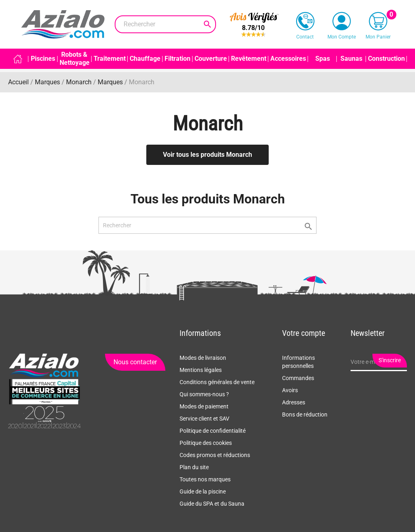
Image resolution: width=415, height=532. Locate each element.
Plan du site (194, 467)
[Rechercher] (165, 24)
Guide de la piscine (203, 491)
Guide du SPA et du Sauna (212, 504)
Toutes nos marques (205, 479)
